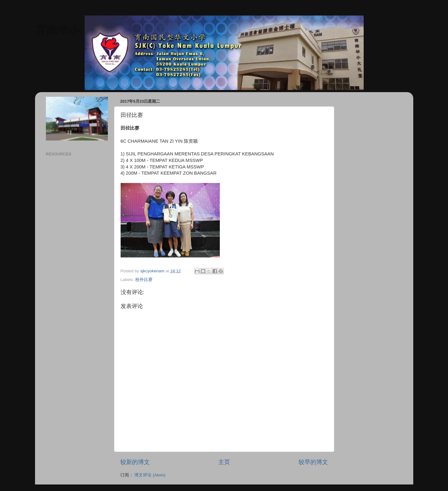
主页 (224, 462)
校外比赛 (144, 280)
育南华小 (57, 30)
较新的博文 (135, 462)
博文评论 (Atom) (150, 475)
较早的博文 (313, 462)
